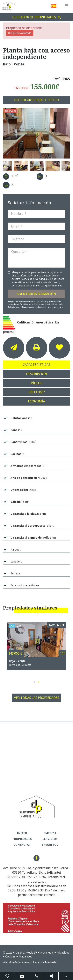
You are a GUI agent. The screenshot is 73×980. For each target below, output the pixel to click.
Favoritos (50, 845)
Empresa (50, 833)
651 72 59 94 (36, 877)
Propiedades (22, 839)
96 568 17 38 (16, 877)
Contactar (22, 845)
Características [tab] (36, 365)
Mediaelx (31, 952)
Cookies (10, 956)
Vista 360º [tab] (37, 392)
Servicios (50, 839)
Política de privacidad (33, 279)
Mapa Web (26, 956)
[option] (36, 133)
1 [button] (35, 682)
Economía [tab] (36, 401)
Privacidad (63, 952)
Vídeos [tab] (37, 383)
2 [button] (39, 682)
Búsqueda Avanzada (20, 33)
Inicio (22, 833)
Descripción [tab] (36, 374)
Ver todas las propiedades (37, 698)
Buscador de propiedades (36, 17)
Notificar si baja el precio (36, 100)
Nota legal (47, 952)
